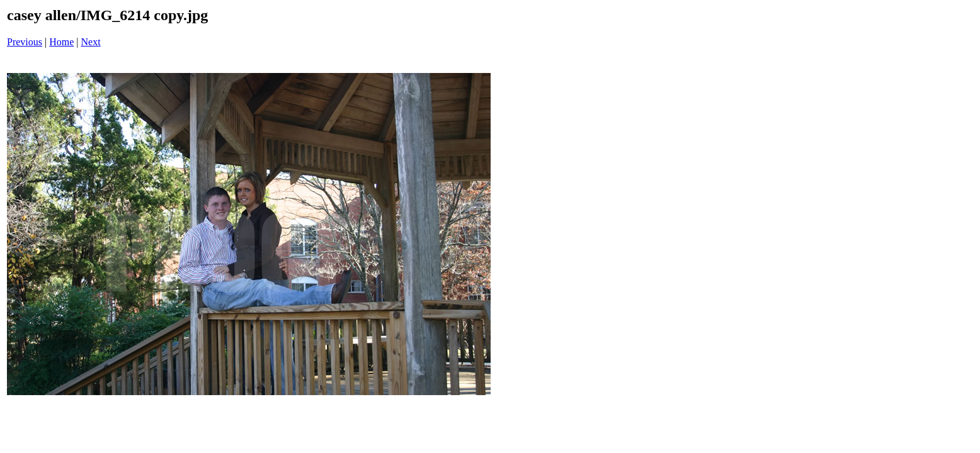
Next (91, 42)
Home (61, 42)
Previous (25, 42)
